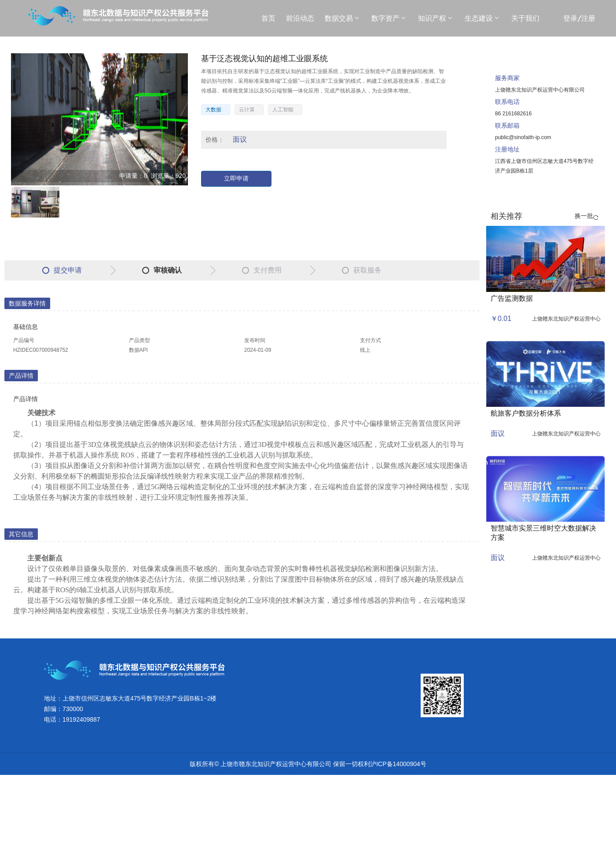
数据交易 (341, 18)
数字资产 (388, 18)
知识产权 (435, 18)
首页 (268, 18)
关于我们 (525, 18)
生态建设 (481, 18)
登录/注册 (579, 18)
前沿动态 (300, 18)
